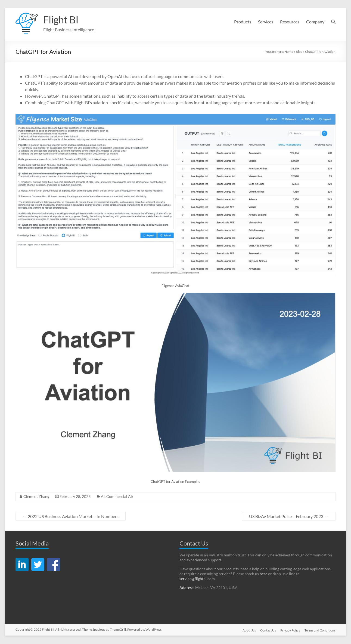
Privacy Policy (290, 631)
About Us (249, 631)
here (263, 574)
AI (103, 497)
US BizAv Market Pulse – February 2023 (289, 517)
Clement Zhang (36, 497)
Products (243, 22)
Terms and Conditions (320, 631)
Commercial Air (120, 497)
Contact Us (268, 631)
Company (315, 22)
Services (266, 22)
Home (289, 52)
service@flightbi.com (197, 579)
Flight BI (61, 20)
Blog (299, 52)
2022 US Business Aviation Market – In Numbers (71, 517)
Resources (290, 22)
